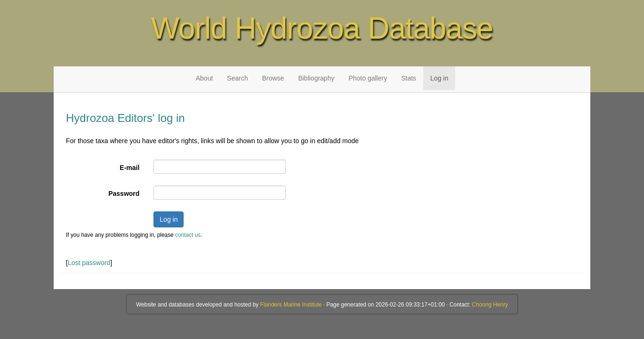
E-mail (129, 168)
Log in (439, 78)
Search (237, 78)
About (205, 78)
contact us (188, 235)
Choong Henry (490, 305)
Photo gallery (368, 78)
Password (124, 194)
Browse (273, 78)
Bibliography (316, 78)
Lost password (89, 263)
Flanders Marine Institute (291, 305)
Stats (409, 78)
